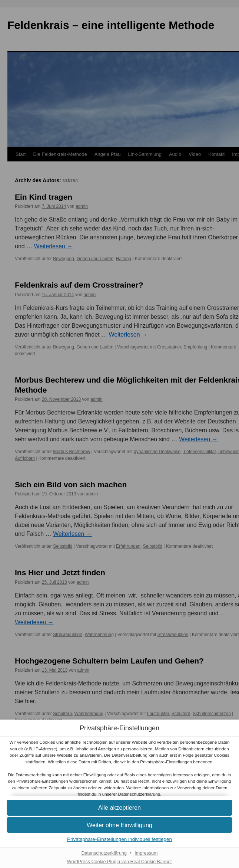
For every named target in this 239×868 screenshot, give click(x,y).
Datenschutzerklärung (139, 794)
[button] (119, 808)
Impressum (146, 853)
